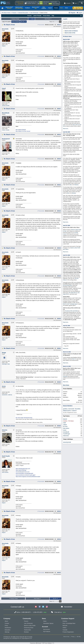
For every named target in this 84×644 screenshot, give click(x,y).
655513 (59, 511)
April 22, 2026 (67, 225)
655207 (59, 109)
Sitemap (7, 632)
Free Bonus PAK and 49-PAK (71, 311)
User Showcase (34, 13)
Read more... (66, 129)
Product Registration (68, 632)
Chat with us (58, 612)
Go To (23, 22)
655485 (59, 426)
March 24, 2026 (67, 352)
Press (6, 625)
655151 (59, 56)
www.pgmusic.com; (8, 638)
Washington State (6, 364)
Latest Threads (37, 16)
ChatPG (65, 19)
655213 (59, 135)
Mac (71, 185)
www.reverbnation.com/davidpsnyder (24, 473)
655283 (59, 382)
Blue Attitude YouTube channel (23, 131)
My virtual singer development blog (24, 418)
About (6, 621)
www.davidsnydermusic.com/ (23, 472)
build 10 (74, 359)
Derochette (41, 25)
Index (32, 19)
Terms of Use (66, 637)
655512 (59, 482)
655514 (59, 539)
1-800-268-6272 (46, 2)
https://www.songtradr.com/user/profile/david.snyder (28, 477)
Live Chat (45, 4)
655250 (59, 319)
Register (72, 13)
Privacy (73, 637)
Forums (14, 13)
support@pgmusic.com (27, 638)
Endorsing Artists (29, 628)
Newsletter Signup (48, 623)
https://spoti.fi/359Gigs (21, 470)
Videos (64, 628)
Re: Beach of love (9, 25)
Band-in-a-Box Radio (30, 625)
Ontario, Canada (6, 130)
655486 (59, 452)
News (45, 621)
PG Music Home (6, 13)
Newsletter (68, 607)
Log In (79, 13)
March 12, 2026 (67, 366)
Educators (8, 630)
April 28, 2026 (67, 132)
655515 (59, 573)
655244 (59, 211)
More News (66, 385)
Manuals (65, 625)
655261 (59, 348)
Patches (65, 621)
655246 (59, 248)
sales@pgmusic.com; (17, 638)
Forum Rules (47, 16)
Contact (7, 623)
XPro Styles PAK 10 (73, 293)
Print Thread (16, 22)
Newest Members (68, 406)
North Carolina (5, 472)
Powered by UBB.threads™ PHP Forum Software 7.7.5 (42, 643)
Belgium (4, 46)
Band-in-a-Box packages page (70, 304)
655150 (59, 25)
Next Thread (48, 19)
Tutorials (65, 630)
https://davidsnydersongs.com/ (23, 469)
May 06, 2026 (66, 39)
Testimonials (27, 630)
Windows (76, 185)
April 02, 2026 (67, 326)
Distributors (8, 628)
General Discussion (23, 13)
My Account (47, 629)
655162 (59, 84)
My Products (47, 631)
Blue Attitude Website (21, 130)
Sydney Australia (6, 105)
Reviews (26, 632)
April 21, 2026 (67, 255)
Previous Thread (15, 19)
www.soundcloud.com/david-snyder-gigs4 (25, 475)
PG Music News (67, 36)
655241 (59, 185)
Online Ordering (56, 4)
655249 (59, 276)
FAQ (53, 16)
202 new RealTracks (68, 285)
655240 (59, 159)
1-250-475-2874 (54, 2)
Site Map (79, 637)
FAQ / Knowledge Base (69, 623)
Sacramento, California (7, 395)
